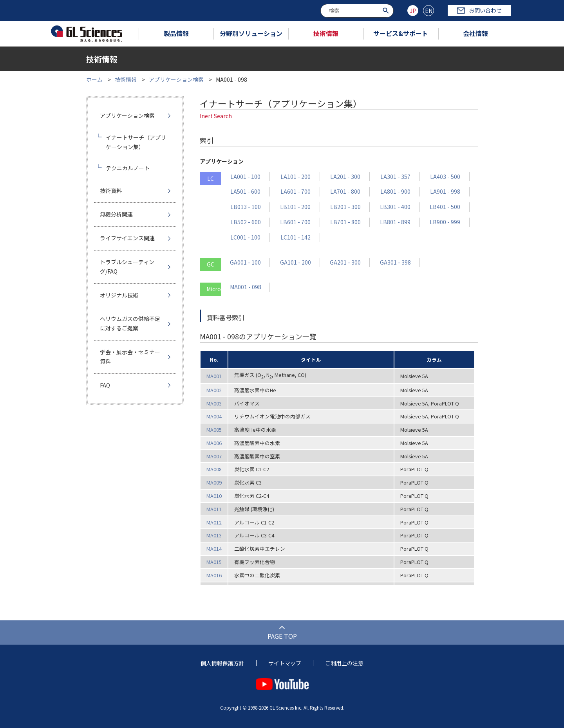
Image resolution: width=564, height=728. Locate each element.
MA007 (214, 456)
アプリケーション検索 (176, 79)
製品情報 (176, 33)
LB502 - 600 (246, 222)
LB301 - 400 (395, 207)
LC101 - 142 (296, 237)
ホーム (94, 79)
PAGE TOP (282, 636)
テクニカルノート (128, 168)
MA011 (214, 509)
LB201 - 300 (345, 207)
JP (413, 11)
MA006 (214, 443)
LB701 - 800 (345, 222)
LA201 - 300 (345, 177)
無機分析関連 (116, 214)
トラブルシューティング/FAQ (127, 267)
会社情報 (475, 33)
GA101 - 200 (296, 262)
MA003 (214, 403)
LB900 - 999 (445, 222)
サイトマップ (285, 663)
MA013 (214, 535)
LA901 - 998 (445, 191)
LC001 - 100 (245, 237)
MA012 (214, 522)
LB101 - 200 (295, 207)
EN (429, 11)
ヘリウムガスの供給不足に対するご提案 (130, 323)
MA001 (214, 376)
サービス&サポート (401, 33)
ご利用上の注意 (344, 663)
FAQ (105, 385)
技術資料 (111, 191)
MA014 (214, 549)
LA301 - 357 (395, 177)
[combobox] (357, 11)
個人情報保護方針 (222, 663)
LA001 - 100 (245, 177)
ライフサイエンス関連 (127, 238)
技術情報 (326, 33)
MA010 (214, 496)
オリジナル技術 (119, 295)
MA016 (214, 575)
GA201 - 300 (345, 262)
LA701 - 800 (345, 191)
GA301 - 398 (395, 262)
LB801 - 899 (395, 222)
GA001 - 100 (245, 262)
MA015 (214, 562)
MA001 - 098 (246, 287)
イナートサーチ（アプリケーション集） (136, 142)
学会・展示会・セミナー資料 (130, 357)
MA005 (214, 430)
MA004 (214, 416)
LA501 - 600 (245, 191)
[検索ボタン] (387, 10)
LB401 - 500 (445, 207)
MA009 (214, 482)
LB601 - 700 (295, 222)
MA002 (214, 390)
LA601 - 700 (296, 191)
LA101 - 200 (296, 177)
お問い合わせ (479, 10)
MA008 (214, 469)
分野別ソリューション (251, 33)
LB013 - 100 (246, 207)
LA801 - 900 (395, 191)
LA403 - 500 (445, 177)
